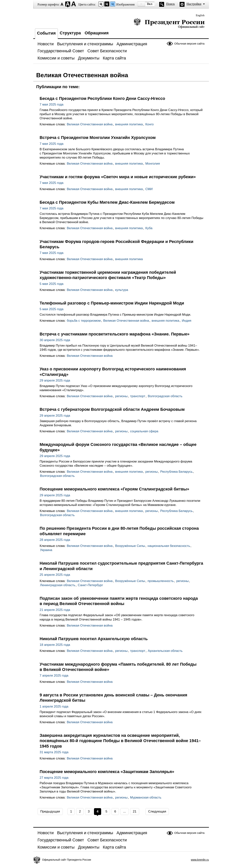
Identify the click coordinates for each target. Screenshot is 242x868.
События (46, 33)
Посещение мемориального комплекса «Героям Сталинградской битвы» (114, 489)
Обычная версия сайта (189, 44)
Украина (46, 550)
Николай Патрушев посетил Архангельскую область (94, 639)
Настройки (194, 4)
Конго (150, 124)
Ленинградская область (58, 585)
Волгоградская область (165, 396)
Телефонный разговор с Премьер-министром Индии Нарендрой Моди (112, 303)
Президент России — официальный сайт (169, 23)
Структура (70, 33)
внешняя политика (129, 124)
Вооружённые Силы (130, 546)
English (200, 15)
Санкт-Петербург (90, 585)
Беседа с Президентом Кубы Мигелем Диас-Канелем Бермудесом (107, 202)
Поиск (171, 4)
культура (122, 290)
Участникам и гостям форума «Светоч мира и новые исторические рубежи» (118, 177)
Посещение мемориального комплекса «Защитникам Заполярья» (107, 772)
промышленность (161, 581)
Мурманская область (146, 797)
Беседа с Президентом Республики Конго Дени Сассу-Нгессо (102, 98)
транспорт (138, 396)
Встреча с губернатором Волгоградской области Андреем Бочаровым (112, 409)
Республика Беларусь (176, 472)
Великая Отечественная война (90, 124)
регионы (121, 396)
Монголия (153, 164)
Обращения (97, 33)
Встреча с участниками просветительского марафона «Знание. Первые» (115, 334)
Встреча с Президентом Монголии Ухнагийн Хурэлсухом (98, 138)
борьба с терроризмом (84, 321)
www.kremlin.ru (200, 860)
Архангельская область (165, 651)
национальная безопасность (169, 546)
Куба (149, 228)
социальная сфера (144, 431)
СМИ (149, 189)
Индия (186, 321)
